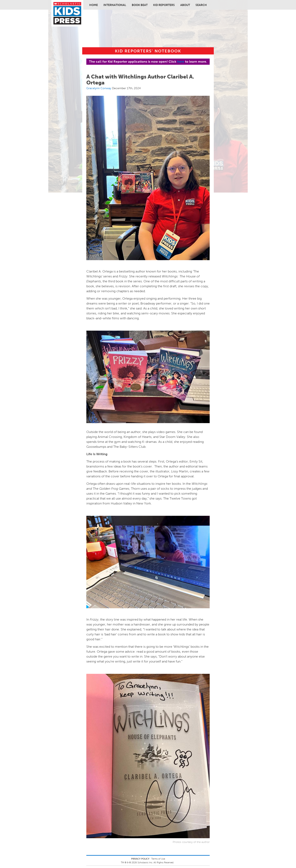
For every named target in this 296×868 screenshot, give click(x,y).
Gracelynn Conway (99, 88)
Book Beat (140, 5)
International (115, 5)
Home (94, 5)
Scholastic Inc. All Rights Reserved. (156, 862)
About (185, 5)
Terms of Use (158, 859)
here (181, 62)
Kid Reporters (164, 5)
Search (201, 5)
